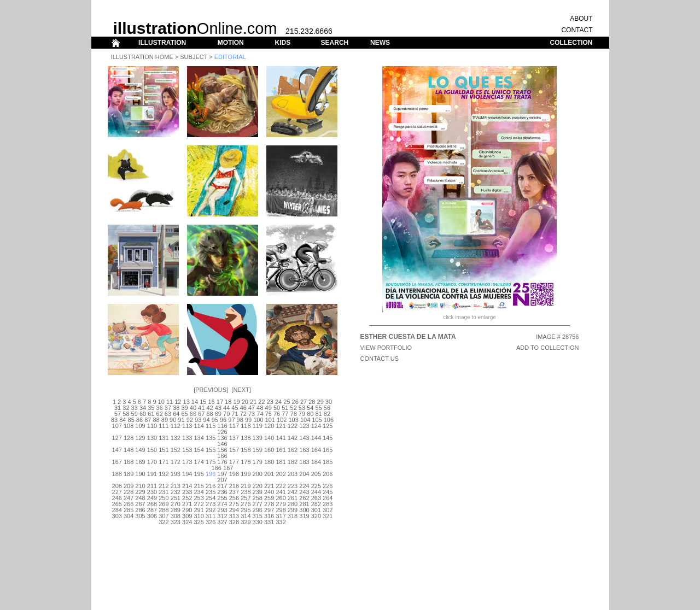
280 (293, 504)
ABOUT (581, 19)
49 (269, 408)
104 (305, 420)
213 (176, 486)
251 (176, 498)
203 (293, 474)
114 (199, 426)
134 (199, 438)
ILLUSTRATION (162, 43)
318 (293, 516)
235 (211, 492)
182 (293, 462)
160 (269, 450)
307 (164, 516)
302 (328, 510)
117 (234, 426)
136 (222, 438)
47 (252, 408)
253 (199, 498)
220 (258, 486)
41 (201, 408)
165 (328, 450)
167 (117, 462)
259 (269, 498)
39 (184, 408)
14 (195, 402)
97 (231, 420)
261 (293, 498)
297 (269, 510)
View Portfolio (386, 348)
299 (293, 510)
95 (215, 420)
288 (164, 510)
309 (187, 516)
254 (211, 498)
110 (152, 426)
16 (211, 402)
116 (222, 426)
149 (140, 450)
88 (156, 420)
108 (129, 426)
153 (187, 450)
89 (165, 420)
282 (316, 504)
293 (222, 510)
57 (118, 414)
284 (117, 510)
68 (209, 414)
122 (293, 426)
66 (193, 414)
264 (328, 498)
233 (187, 492)
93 (198, 420)
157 (234, 450)
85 (131, 420)
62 (160, 414)
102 (282, 420)
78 (294, 414)
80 (310, 414)
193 (176, 474)
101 (270, 420)
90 (173, 420)
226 (328, 486)
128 (129, 438)
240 (269, 492)
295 (246, 510)
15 (203, 402)
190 (140, 474)
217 (222, 486)
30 (329, 402)
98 (240, 420)
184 (316, 462)
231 (164, 492)
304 (129, 516)
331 (269, 522)
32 (126, 408)
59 (135, 414)
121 (281, 426)
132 (176, 438)
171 (164, 462)
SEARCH (335, 43)
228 (129, 492)
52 (294, 408)
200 (258, 474)
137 (234, 438)
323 (176, 522)
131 (164, 438)
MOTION (231, 43)
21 (253, 402)
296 (258, 510)
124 (316, 426)
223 (293, 486)
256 (234, 498)
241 (281, 492)
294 (234, 510)
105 (317, 420)
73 (252, 414)
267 (140, 504)
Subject (194, 57)
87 (148, 420)
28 (312, 402)
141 (281, 438)
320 (316, 516)
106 (329, 420)
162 (293, 450)
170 (152, 462)
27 (304, 402)
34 (143, 408)
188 (117, 474)
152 (176, 450)
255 (222, 498)
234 (199, 492)
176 (222, 462)
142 (293, 438)
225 (316, 486)
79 (302, 414)
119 (258, 426)
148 (129, 450)
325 (199, 522)
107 (117, 426)
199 (246, 474)
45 (235, 408)
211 (152, 486)
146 (222, 444)
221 (269, 486)
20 (245, 402)
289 (176, 510)
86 (139, 420)
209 (129, 486)
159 (258, 450)
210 (140, 486)
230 (152, 492)
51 (285, 408)
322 (164, 522)
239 (258, 492)
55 (318, 408)
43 (218, 408)
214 (187, 486)
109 (140, 426)
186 (217, 468)
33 (135, 408)
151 (164, 450)
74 (260, 414)
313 (234, 516)
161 (281, 450)
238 (246, 492)
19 (236, 402)
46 (243, 408)
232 (176, 492)
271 (187, 504)
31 (118, 408)
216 (211, 486)
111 (164, 426)
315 (258, 516)
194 (187, 474)
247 (129, 498)
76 (277, 414)
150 (152, 450)
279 (281, 504)
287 (152, 510)
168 (129, 462)
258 (258, 498)
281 (304, 504)
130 (152, 438)
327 (222, 522)
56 (327, 408)
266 (129, 504)
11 (170, 402)
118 (246, 426)
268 (152, 504)
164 (316, 450)
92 (190, 420)
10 (161, 402)
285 (129, 510)
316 (269, 516)
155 (211, 450)
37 (168, 408)
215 (199, 486)
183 (304, 462)
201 (269, 474)
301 (316, 510)
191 (152, 474)
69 (218, 414)
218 (234, 486)
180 (269, 462)
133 (187, 438)
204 (304, 474)
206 (328, 474)
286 (140, 510)
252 (187, 498)
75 (269, 414)
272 (199, 504)
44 (226, 408)
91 (181, 420)
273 (211, 504)
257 (246, 498)
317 (281, 516)
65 (184, 414)
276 (246, 504)
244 (316, 492)
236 (222, 492)
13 (186, 402)
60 (143, 414)
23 (270, 402)
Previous (211, 390)
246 (117, 498)
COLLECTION (571, 43)
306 (152, 516)
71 (235, 414)
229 (140, 492)
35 (151, 408)
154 (199, 450)
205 (316, 474)
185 (328, 462)
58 (126, 414)
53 (302, 408)
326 (211, 522)
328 (234, 522)
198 (234, 474)
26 (295, 402)
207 (222, 480)
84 (122, 420)
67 (201, 414)
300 (304, 510)
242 (293, 492)
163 (304, 450)
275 (234, 504)
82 (327, 414)
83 (114, 420)
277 (258, 504)
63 (168, 414)
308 (176, 516)
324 (187, 522)
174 (199, 462)
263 (316, 498)
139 (258, 438)
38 (176, 408)
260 (281, 498)
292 (211, 510)
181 (281, 462)
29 (320, 402)
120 (269, 426)
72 (243, 414)
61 (151, 414)
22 (261, 402)
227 (117, 492)
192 (164, 474)
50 (277, 408)
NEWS (380, 43)
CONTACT (577, 30)
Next (241, 390)
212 (164, 486)
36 (160, 408)
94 (206, 420)
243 (304, 492)
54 (310, 408)
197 (222, 474)
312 (222, 516)
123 (304, 426)
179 (258, 462)
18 (228, 402)
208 (117, 486)
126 (222, 432)
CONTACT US (380, 359)
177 (234, 462)
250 (164, 498)
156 (222, 450)
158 (246, 450)
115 (211, 426)
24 (278, 402)
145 (328, 438)
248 (140, 498)
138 (246, 438)
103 (293, 420)
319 (304, 516)
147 (117, 450)
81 (318, 414)
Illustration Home (142, 57)
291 (199, 510)
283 (328, 504)
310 (199, 516)
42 (209, 408)
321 (328, 516)
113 (187, 426)
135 (211, 438)
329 (246, 522)
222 (281, 486)
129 (140, 438)
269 (164, 504)
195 (199, 474)
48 (260, 408)
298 (281, 510)
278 (269, 504)
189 (129, 474)
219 (246, 486)
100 (258, 420)
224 (304, 486)
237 (234, 492)
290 (187, 510)
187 (228, 468)
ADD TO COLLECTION (548, 348)
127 (117, 438)
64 (176, 414)
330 (258, 522)
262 (304, 498)
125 (328, 426)
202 (281, 474)
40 (193, 408)
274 (222, 504)
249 (152, 498)
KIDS (282, 43)
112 (176, 426)
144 (316, 438)
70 (226, 414)
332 (281, 522)
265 (117, 504)
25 (287, 402)
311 (211, 516)
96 (223, 420)
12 (178, 402)
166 (222, 456)
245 (328, 492)
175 (211, 462)
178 (246, 462)
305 (140, 516)
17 (220, 402)
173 (187, 462)
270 (176, 504)
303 (117, 516)
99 (248, 420)
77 (285, 414)
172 (176, 462)
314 (246, 516)
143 (304, 438)
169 (140, 462)
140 (269, 438)
